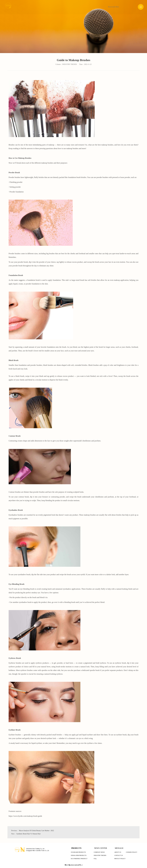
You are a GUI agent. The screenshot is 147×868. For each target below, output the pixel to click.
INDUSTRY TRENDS (100, 855)
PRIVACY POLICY (120, 859)
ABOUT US (118, 852)
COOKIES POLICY (132, 852)
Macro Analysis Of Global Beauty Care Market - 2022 (36, 831)
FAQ (95, 859)
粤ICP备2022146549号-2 (73, 865)
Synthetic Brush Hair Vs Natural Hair (29, 834)
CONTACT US (119, 855)
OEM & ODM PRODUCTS (79, 855)
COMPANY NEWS (99, 852)
